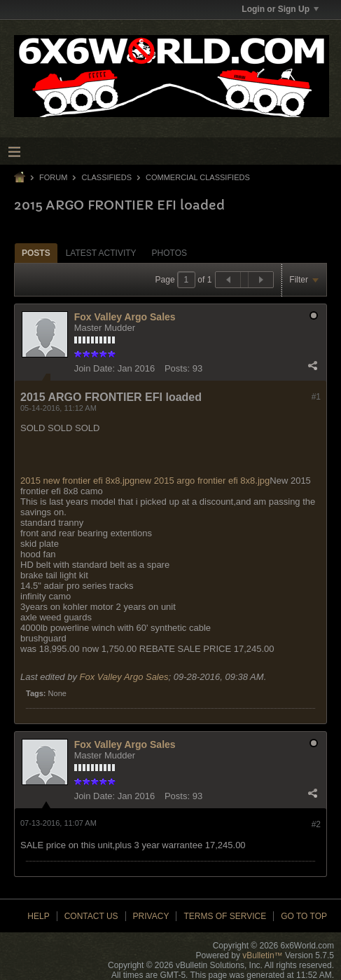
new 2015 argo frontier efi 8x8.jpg (202, 481)
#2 (316, 824)
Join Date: (95, 368)
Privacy (151, 916)
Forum (53, 177)
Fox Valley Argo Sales (125, 317)
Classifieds (106, 177)
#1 (316, 397)
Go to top (304, 916)
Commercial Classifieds (198, 177)
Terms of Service (225, 916)
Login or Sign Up (280, 9)
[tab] (36, 253)
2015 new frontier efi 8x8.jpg (77, 481)
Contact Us (91, 916)
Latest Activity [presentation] (101, 253)
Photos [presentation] (169, 253)
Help (38, 916)
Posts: (177, 368)
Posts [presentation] (36, 253)
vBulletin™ (262, 955)
